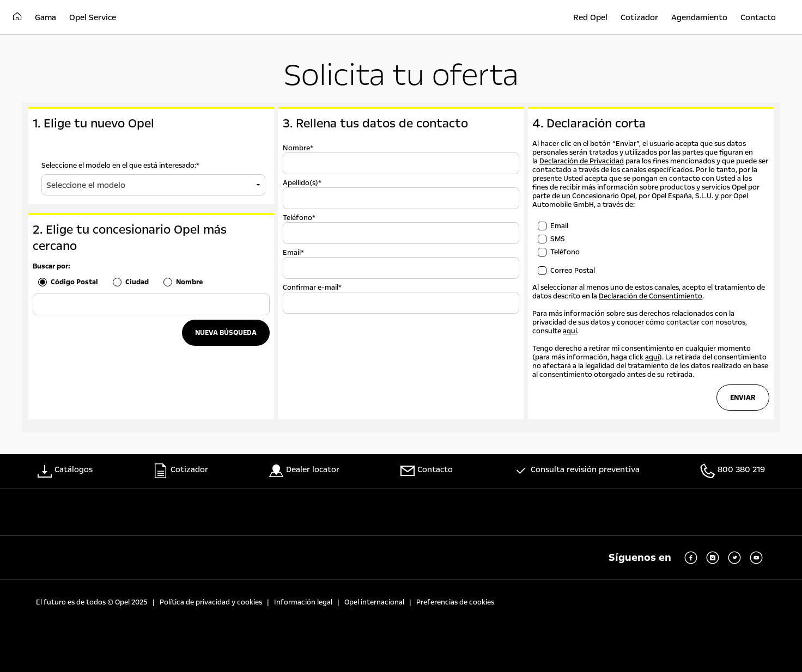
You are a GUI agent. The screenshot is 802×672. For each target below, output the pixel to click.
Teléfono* (299, 218)
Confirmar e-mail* (312, 288)
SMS (558, 239)
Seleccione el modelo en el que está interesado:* (120, 166)
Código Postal (74, 282)
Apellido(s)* (302, 183)
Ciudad (137, 282)
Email (559, 226)
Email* (293, 253)
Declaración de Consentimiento (651, 296)
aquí (570, 331)
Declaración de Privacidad (582, 161)
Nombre (189, 282)
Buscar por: (51, 266)
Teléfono (565, 252)
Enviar (743, 398)
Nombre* (298, 148)
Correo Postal (573, 271)
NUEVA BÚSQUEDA (226, 333)
